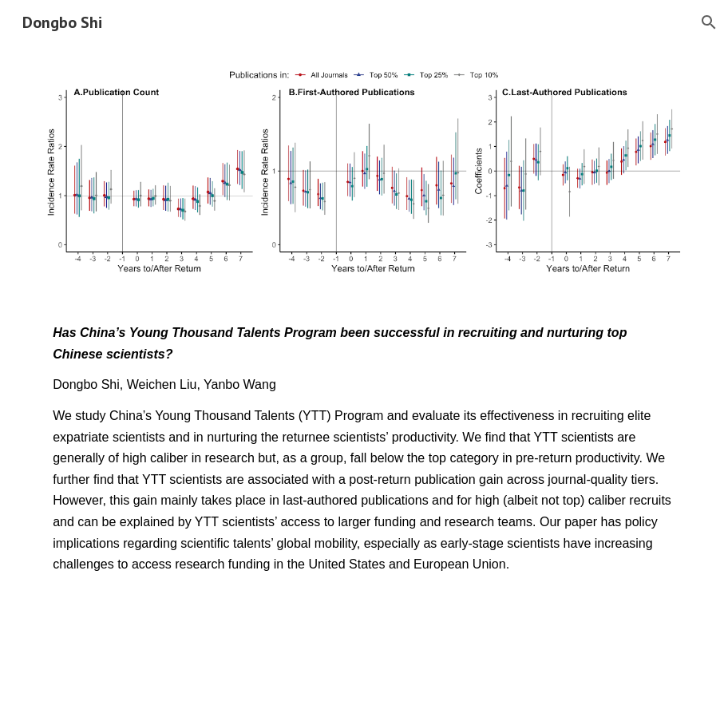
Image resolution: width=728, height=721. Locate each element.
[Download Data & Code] (120, 634)
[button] (709, 22)
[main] (364, 449)
